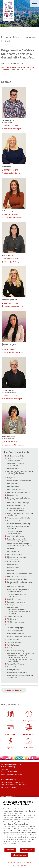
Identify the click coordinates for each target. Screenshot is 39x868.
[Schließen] (36, 799)
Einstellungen (27, 850)
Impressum (12, 862)
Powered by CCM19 (19, 866)
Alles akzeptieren (20, 855)
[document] (19, 824)
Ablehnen (10, 850)
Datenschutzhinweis (24, 862)
